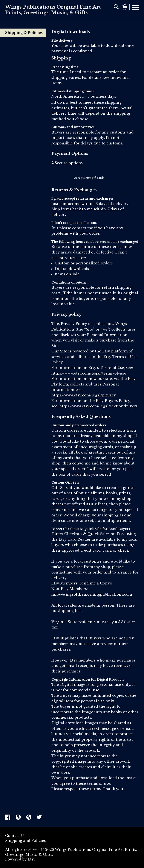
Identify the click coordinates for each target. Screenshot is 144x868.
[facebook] (8, 818)
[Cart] (125, 8)
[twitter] (39, 818)
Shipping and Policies (25, 841)
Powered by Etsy (20, 859)
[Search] (116, 8)
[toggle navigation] (136, 7)
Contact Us (15, 836)
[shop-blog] (19, 818)
